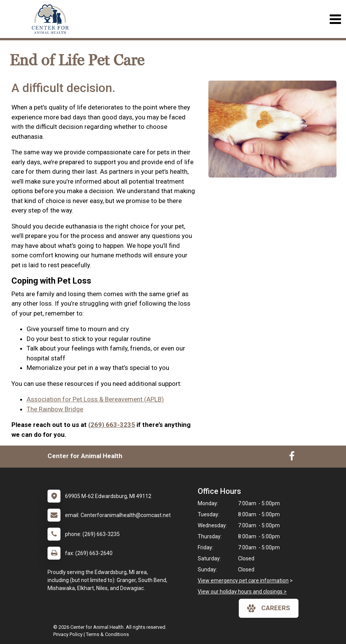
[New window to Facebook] (292, 458)
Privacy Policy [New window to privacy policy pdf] (68, 634)
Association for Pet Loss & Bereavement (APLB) (95, 399)
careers (269, 608)
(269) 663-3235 (112, 425)
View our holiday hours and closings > (242, 592)
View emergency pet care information (243, 581)
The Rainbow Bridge (55, 409)
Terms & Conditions (107, 634)
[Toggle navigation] (335, 19)
